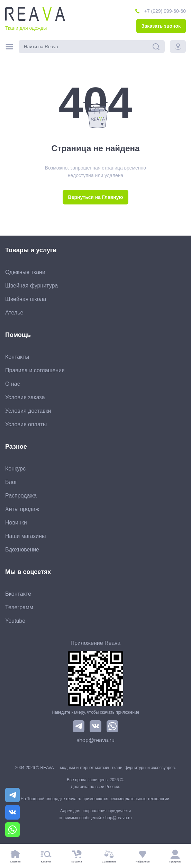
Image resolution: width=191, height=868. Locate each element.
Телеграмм (19, 607)
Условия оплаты (26, 424)
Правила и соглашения (35, 370)
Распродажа (21, 496)
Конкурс (15, 469)
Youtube (15, 621)
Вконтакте (18, 594)
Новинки (16, 523)
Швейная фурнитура (31, 286)
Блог (11, 482)
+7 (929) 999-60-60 (165, 11)
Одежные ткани (25, 272)
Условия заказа (25, 397)
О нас (13, 384)
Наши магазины (25, 536)
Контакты (17, 357)
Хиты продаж (22, 509)
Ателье (14, 313)
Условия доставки (28, 411)
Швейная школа (26, 299)
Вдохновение (22, 550)
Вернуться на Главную (95, 197)
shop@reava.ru (95, 740)
